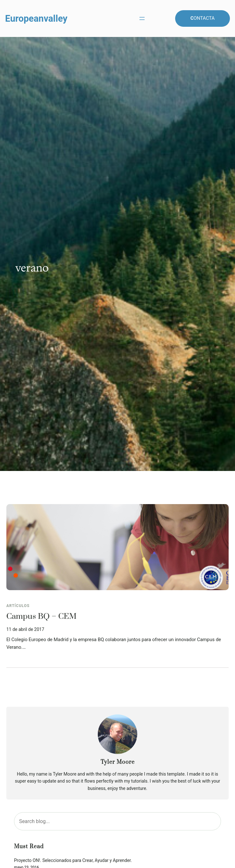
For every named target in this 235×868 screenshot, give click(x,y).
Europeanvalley (36, 18)
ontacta (203, 18)
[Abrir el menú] (142, 18)
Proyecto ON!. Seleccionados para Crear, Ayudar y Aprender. (73, 861)
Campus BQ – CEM (41, 617)
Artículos (18, 606)
